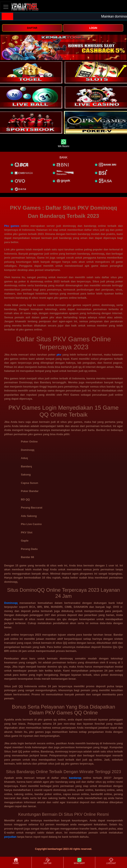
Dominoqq (11, 603)
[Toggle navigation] (6, 7)
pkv (59, 355)
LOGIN (93, 28)
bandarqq (75, 778)
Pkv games (12, 226)
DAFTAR (32, 28)
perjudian (10, 837)
